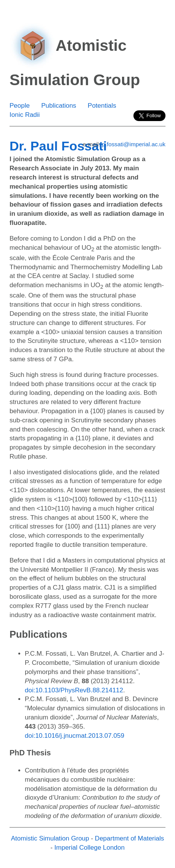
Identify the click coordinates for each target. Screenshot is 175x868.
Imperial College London (90, 848)
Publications (59, 106)
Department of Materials (129, 838)
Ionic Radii (25, 115)
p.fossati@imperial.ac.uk (134, 144)
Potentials (102, 106)
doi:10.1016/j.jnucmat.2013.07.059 (75, 736)
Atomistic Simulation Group (50, 838)
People (20, 106)
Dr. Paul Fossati (58, 146)
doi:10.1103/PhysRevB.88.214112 (74, 690)
